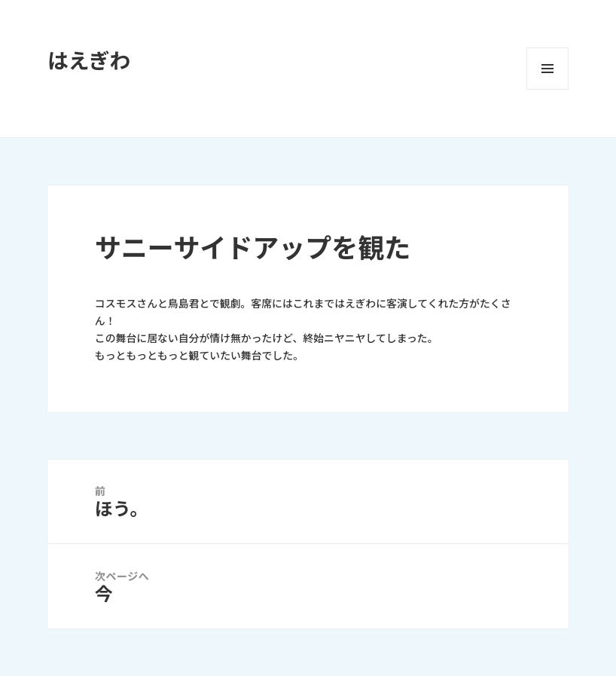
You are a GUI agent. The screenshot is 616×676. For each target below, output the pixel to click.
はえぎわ (89, 61)
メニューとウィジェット (547, 69)
